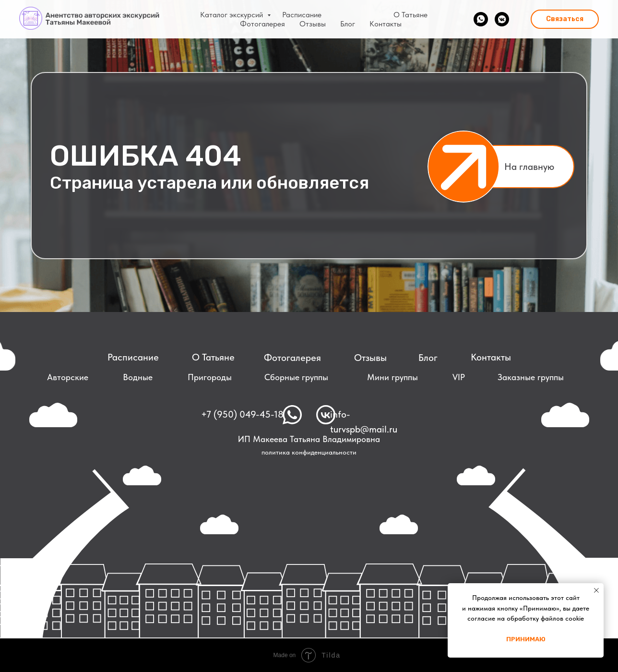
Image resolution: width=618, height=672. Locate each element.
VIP (459, 377)
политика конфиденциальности (309, 452)
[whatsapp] (481, 19)
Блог (348, 24)
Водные (138, 377)
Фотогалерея (262, 24)
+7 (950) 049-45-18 (242, 414)
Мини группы (392, 377)
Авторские (68, 377)
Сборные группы (296, 377)
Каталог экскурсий (232, 15)
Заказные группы (531, 377)
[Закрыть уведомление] (596, 590)
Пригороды (210, 377)
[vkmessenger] (502, 19)
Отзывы (313, 24)
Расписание (302, 15)
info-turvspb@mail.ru (364, 422)
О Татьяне (410, 15)
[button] (565, 19)
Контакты (386, 24)
